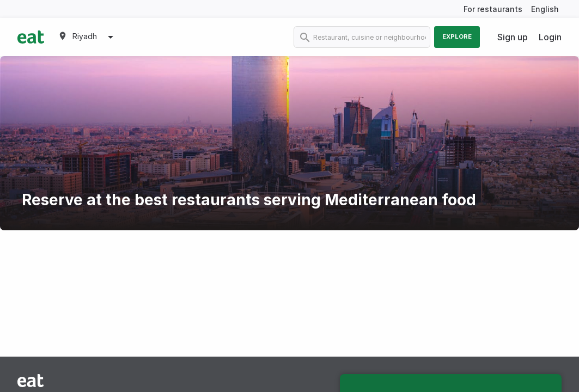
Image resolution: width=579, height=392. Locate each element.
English (545, 9)
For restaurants (493, 9)
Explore (457, 36)
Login (550, 37)
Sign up (513, 37)
